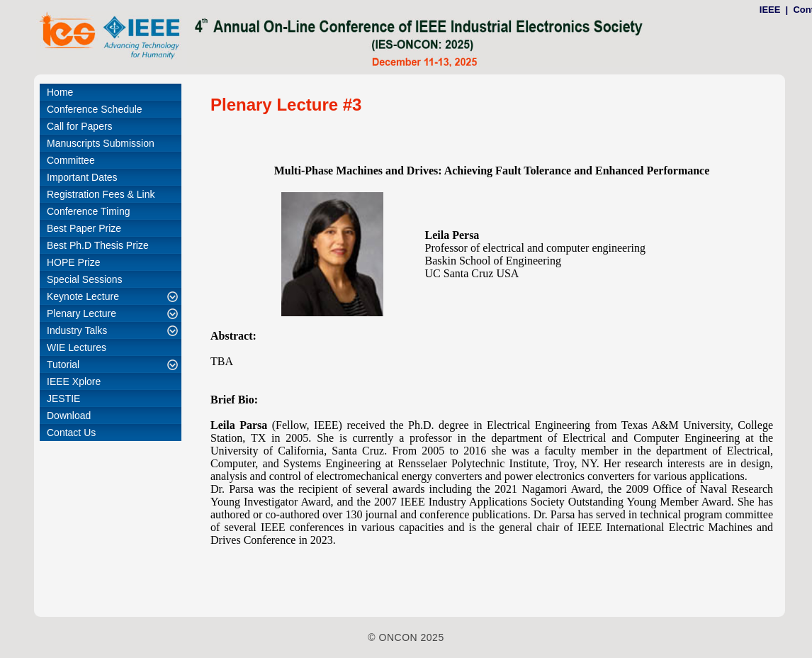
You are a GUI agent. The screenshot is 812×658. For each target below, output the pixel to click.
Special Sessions (85, 279)
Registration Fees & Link (101, 194)
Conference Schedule (95, 109)
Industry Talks (77, 330)
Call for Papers (80, 126)
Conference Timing (89, 211)
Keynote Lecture (83, 296)
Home (60, 92)
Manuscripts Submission (101, 143)
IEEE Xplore (74, 381)
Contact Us (71, 433)
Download (69, 416)
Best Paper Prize (84, 228)
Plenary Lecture (81, 313)
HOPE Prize (73, 262)
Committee (71, 160)
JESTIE (63, 398)
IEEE (770, 10)
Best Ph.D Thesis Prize (98, 245)
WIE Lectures (77, 347)
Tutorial (63, 364)
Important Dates (82, 177)
